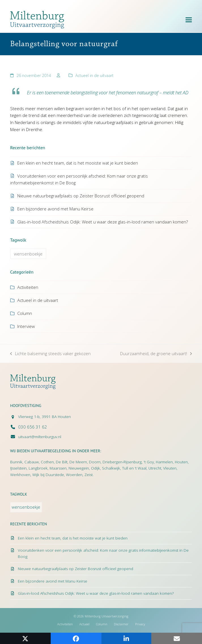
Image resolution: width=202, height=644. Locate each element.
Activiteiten (28, 287)
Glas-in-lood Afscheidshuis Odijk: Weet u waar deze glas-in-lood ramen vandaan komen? (103, 222)
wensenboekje (28, 254)
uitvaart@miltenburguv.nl (40, 437)
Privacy (140, 624)
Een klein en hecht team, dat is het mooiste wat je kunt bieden (78, 163)
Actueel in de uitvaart (94, 75)
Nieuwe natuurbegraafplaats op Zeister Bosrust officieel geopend (81, 196)
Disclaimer (121, 624)
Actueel (84, 624)
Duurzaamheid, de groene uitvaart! (156, 354)
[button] (189, 20)
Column (25, 313)
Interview (26, 326)
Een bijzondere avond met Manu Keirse (55, 209)
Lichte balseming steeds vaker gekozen (50, 354)
